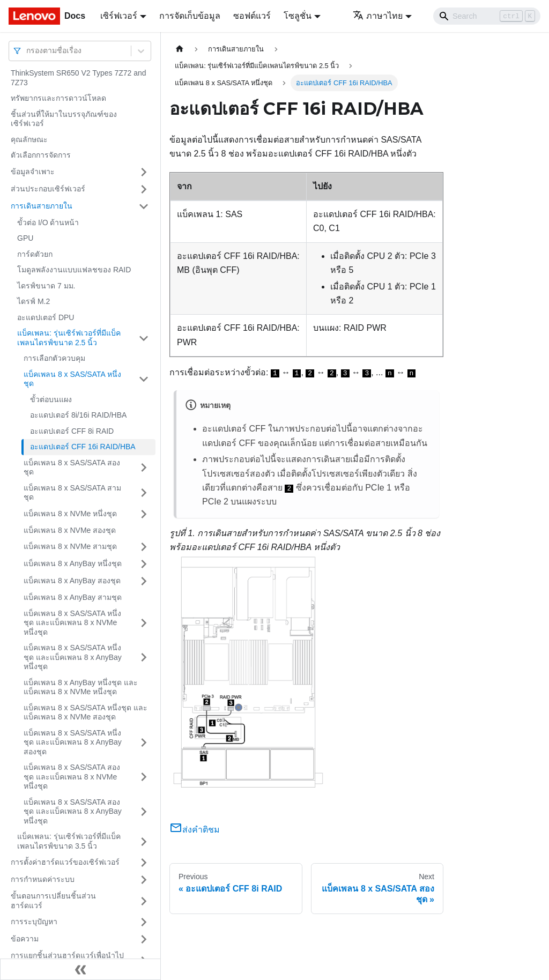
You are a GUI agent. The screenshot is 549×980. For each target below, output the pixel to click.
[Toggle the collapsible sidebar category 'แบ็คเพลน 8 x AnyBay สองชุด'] (144, 581)
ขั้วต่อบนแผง (51, 399)
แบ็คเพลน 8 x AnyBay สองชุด (72, 581)
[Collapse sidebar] (80, 969)
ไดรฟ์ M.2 (34, 301)
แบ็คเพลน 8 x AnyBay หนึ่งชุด (73, 563)
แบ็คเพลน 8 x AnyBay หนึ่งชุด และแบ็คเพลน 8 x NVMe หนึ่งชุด (81, 687)
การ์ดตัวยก (35, 254)
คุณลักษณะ (29, 139)
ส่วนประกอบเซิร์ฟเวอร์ (48, 189)
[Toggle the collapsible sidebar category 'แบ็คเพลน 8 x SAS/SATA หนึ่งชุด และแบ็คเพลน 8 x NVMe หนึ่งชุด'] (144, 623)
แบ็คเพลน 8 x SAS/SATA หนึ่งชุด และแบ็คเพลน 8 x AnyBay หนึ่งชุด (73, 657)
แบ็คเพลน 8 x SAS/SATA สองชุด (72, 467)
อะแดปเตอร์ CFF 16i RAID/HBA (83, 447)
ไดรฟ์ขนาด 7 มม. (46, 286)
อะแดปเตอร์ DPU (46, 317)
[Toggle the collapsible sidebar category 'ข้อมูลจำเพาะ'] (144, 172)
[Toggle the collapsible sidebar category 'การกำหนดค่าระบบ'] (144, 880)
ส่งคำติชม (195, 830)
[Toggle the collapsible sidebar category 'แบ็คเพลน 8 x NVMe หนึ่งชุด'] (144, 514)
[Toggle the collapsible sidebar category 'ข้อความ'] (144, 939)
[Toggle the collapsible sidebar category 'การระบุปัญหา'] (144, 922)
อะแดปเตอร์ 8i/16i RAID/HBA (78, 415)
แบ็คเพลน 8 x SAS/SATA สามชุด (72, 493)
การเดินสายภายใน (42, 206)
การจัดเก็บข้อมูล (190, 16)
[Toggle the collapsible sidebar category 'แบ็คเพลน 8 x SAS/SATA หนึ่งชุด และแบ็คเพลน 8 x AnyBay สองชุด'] (144, 743)
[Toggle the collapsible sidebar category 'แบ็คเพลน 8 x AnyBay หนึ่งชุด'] (144, 564)
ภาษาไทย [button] (378, 16)
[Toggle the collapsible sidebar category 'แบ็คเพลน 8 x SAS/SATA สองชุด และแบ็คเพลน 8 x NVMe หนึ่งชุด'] (144, 777)
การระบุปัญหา (34, 922)
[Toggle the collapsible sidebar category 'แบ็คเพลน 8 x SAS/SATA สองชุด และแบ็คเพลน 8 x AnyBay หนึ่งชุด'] (144, 812)
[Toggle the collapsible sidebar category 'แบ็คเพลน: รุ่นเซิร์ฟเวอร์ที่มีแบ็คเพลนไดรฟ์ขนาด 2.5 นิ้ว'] (144, 338)
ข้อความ (25, 939)
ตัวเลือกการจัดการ (41, 155)
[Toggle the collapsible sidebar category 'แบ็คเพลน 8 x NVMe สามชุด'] (144, 547)
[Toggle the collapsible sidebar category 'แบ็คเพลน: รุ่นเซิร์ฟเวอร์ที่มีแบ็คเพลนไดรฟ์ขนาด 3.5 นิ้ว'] (144, 841)
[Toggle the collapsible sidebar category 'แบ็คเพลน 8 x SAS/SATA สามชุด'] (144, 493)
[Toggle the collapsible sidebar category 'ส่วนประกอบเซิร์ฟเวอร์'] (144, 189)
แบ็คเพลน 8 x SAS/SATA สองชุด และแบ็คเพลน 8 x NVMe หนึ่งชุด (72, 777)
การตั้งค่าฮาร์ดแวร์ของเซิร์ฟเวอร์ (65, 862)
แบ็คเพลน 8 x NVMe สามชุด (70, 546)
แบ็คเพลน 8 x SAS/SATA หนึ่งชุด (72, 379)
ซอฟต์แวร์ (252, 16)
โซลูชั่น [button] (298, 16)
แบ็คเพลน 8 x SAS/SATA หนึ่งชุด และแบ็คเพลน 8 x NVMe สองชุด (86, 712)
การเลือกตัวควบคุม (54, 358)
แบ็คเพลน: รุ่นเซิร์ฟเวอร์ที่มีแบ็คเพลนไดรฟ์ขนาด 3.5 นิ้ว (69, 841)
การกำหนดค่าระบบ (43, 879)
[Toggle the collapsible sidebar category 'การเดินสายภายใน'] (144, 206)
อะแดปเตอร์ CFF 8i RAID (72, 431)
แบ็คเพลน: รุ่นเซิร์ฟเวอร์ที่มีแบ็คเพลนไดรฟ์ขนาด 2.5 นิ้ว (69, 338)
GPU (25, 238)
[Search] (487, 16)
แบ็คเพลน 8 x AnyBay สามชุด (73, 597)
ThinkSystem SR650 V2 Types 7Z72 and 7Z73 (79, 78)
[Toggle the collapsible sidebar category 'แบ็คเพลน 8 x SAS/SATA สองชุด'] (144, 468)
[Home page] (180, 49)
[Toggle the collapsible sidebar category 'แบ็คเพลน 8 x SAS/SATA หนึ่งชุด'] (144, 379)
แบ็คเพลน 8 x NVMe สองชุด (70, 530)
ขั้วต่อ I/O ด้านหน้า (48, 222)
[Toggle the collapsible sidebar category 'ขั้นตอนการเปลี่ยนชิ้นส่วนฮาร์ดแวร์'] (144, 901)
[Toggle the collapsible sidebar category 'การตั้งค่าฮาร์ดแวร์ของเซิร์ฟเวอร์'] (144, 863)
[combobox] (27, 51)
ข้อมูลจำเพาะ (33, 172)
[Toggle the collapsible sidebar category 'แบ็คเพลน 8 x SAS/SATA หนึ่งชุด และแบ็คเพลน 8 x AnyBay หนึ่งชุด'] (144, 658)
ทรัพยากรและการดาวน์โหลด (58, 98)
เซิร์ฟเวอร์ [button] (119, 16)
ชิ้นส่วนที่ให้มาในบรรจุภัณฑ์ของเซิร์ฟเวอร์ (64, 119)
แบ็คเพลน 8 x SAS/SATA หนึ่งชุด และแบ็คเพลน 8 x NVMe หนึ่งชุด (72, 623)
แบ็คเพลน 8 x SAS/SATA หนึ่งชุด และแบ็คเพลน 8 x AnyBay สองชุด (73, 742)
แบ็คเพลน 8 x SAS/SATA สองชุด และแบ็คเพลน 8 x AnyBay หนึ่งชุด (73, 811)
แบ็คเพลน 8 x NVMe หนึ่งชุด (70, 514)
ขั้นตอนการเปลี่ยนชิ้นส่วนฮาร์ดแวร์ (53, 901)
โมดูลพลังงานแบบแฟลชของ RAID (74, 270)
